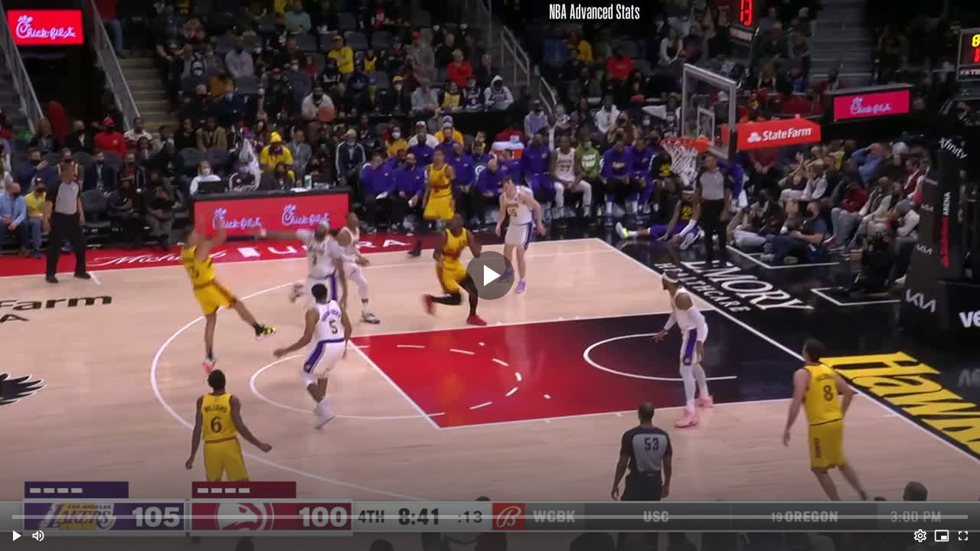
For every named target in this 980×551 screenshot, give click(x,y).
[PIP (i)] (942, 536)
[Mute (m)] (38, 536)
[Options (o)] (920, 536)
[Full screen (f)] (963, 536)
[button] (17, 536)
